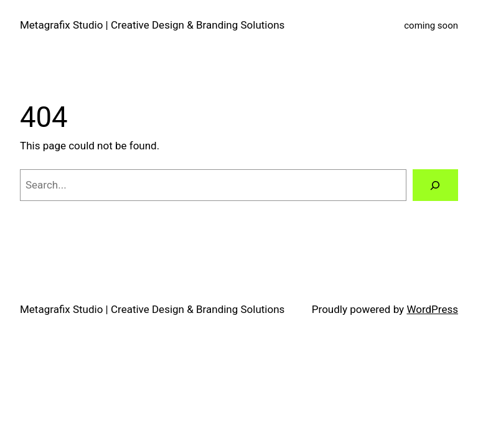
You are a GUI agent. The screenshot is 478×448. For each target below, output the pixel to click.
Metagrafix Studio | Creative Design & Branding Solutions (152, 25)
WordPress (432, 309)
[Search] (435, 185)
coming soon (431, 26)
